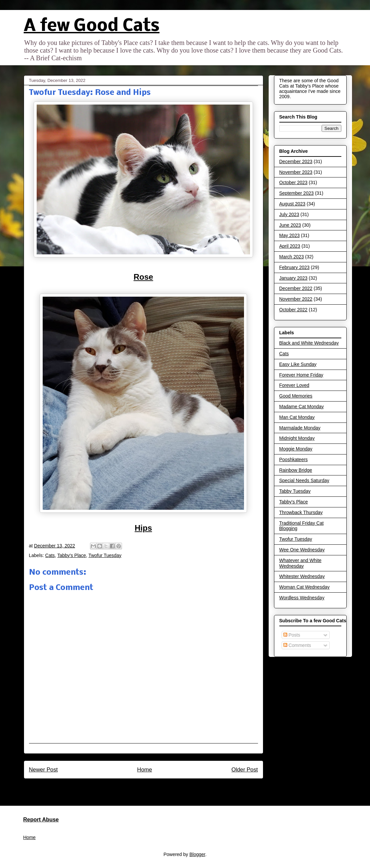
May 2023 (289, 235)
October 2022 (293, 310)
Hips (143, 528)
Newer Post (43, 770)
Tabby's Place (72, 555)
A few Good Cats (92, 26)
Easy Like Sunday (298, 364)
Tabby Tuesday (295, 491)
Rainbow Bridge (296, 470)
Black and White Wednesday (309, 343)
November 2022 (296, 299)
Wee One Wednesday (302, 550)
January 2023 (293, 278)
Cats (50, 555)
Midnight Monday (297, 438)
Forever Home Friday (301, 375)
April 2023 (290, 246)
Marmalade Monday (300, 428)
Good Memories (296, 396)
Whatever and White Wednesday (300, 563)
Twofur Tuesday (105, 555)
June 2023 (290, 225)
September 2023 (297, 193)
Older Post (244, 770)
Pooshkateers (294, 459)
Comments (297, 645)
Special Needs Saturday (304, 480)
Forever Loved (294, 385)
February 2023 (294, 267)
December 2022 (296, 288)
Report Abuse (41, 819)
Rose (143, 277)
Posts (292, 635)
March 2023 (292, 257)
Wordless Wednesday (302, 598)
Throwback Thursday (301, 512)
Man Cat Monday (297, 417)
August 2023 (292, 204)
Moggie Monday (296, 449)
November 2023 (296, 172)
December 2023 (296, 161)
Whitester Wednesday (302, 576)
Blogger (197, 854)
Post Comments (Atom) (157, 787)
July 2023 (289, 214)
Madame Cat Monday (302, 407)
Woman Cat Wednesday (304, 587)
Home (144, 770)
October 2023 (293, 182)
